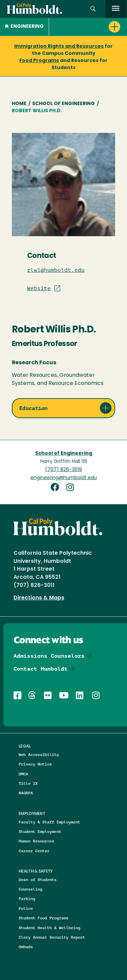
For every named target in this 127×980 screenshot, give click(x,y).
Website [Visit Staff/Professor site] (39, 288)
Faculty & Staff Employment (49, 822)
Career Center (34, 851)
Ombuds (26, 947)
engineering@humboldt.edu (64, 478)
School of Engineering (63, 104)
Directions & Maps (39, 598)
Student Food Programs (44, 918)
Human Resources (36, 841)
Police (26, 908)
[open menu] (116, 9)
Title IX (28, 783)
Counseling (30, 889)
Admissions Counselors (49, 656)
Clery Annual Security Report (52, 937)
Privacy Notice (35, 764)
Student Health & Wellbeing (49, 928)
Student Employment (40, 831)
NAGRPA (26, 793)
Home (19, 104)
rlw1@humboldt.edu (56, 270)
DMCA (23, 774)
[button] (93, 9)
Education (34, 408)
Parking (27, 899)
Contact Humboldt (41, 669)
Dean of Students (38, 880)
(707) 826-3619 (63, 470)
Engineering (24, 27)
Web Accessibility (39, 754)
